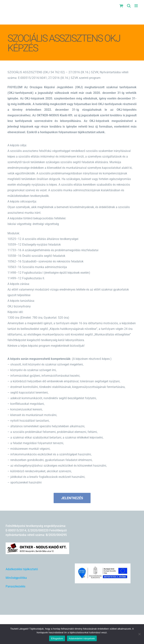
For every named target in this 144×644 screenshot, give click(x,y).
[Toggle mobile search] (129, 6)
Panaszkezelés (15, 586)
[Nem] (139, 634)
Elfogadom (57, 638)
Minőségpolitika (16, 578)
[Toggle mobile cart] (121, 6)
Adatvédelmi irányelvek (82, 638)
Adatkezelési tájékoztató (22, 569)
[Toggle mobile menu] (136, 6)
